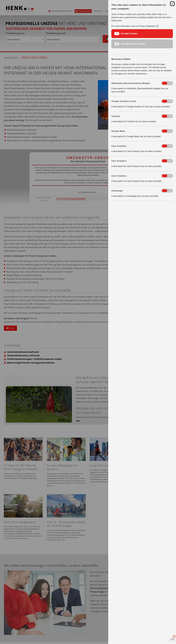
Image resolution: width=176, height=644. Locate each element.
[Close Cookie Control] (172, 4)
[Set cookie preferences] (172, 639)
